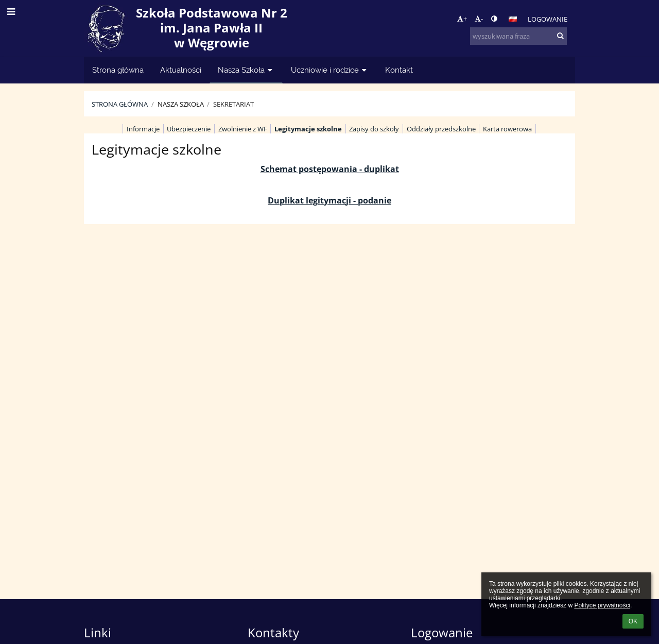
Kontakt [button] (399, 70)
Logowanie (548, 19)
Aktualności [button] (181, 70)
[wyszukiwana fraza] (518, 36)
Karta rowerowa (507, 129)
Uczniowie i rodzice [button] (330, 70)
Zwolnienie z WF (243, 129)
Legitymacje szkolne (308, 129)
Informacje (143, 129)
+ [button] (462, 19)
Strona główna (120, 104)
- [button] (479, 19)
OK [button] (633, 621)
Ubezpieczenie (189, 129)
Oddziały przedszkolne (441, 129)
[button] (513, 19)
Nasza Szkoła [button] (246, 70)
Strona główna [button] (118, 70)
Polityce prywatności (602, 605)
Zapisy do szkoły (374, 129)
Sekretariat (233, 104)
